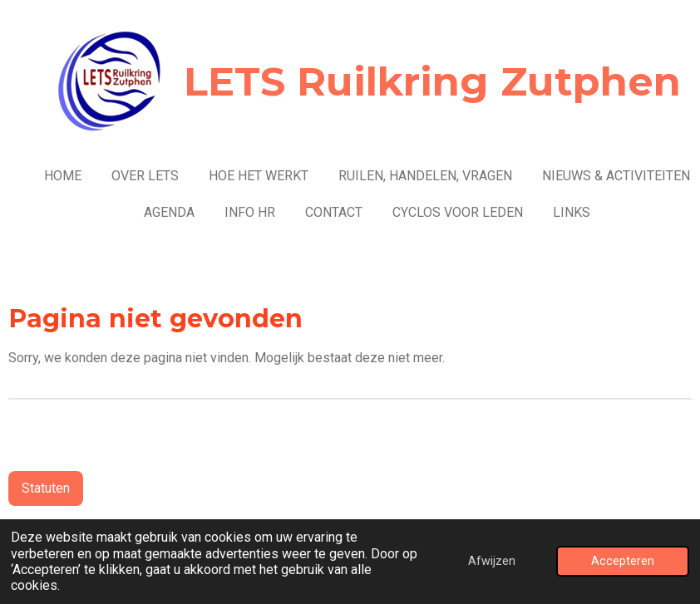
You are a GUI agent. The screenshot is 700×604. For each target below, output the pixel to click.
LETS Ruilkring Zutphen (432, 81)
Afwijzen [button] (492, 561)
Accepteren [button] (623, 561)
